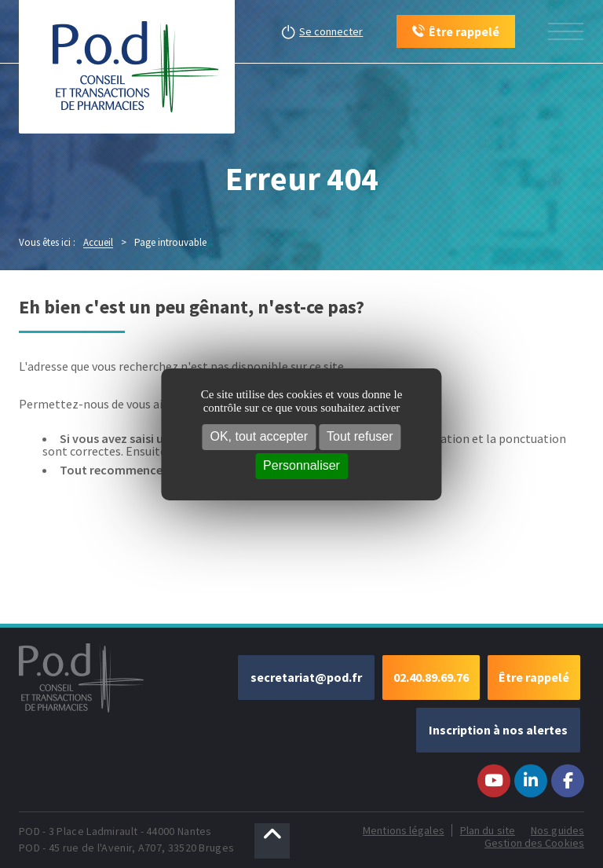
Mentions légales (404, 830)
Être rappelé (534, 677)
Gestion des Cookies (534, 843)
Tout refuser (360, 436)
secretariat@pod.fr (306, 677)
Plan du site (488, 830)
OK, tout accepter (259, 436)
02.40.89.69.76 (431, 677)
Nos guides (557, 830)
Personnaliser (301, 465)
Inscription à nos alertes (498, 730)
